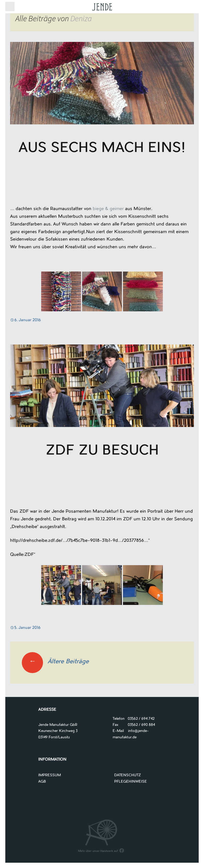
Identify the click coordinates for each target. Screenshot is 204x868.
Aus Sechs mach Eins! (102, 149)
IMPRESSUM (50, 775)
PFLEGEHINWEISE (131, 782)
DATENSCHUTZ (128, 775)
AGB (42, 782)
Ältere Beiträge (55, 662)
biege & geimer (108, 209)
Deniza (81, 18)
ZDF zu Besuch (102, 451)
